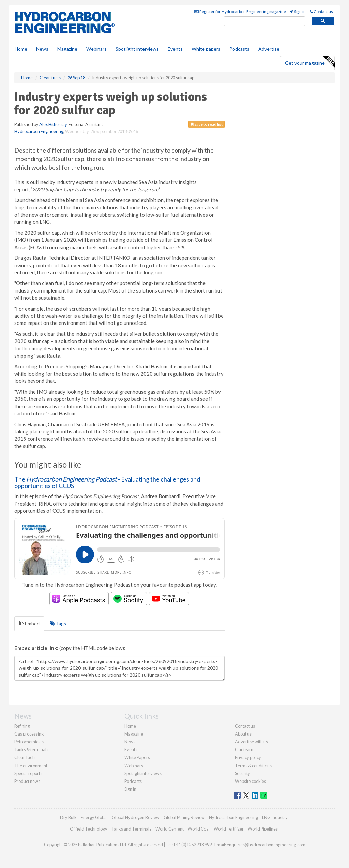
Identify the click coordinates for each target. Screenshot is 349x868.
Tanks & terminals (31, 749)
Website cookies (251, 781)
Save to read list (207, 124)
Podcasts (239, 49)
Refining (22, 726)
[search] (264, 21)
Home (21, 49)
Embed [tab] (29, 623)
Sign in (298, 11)
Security (242, 773)
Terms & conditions (253, 766)
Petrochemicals (29, 742)
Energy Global (94, 817)
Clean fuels (25, 757)
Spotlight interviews (137, 49)
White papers (206, 49)
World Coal (199, 829)
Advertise (269, 49)
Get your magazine (310, 62)
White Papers (137, 757)
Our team (244, 749)
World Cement (170, 829)
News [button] (42, 49)
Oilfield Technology (89, 829)
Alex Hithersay (53, 124)
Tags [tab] (58, 623)
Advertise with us (251, 742)
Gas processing (29, 734)
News (130, 742)
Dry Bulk (68, 817)
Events (175, 49)
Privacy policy (248, 757)
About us (243, 734)
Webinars (96, 49)
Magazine (67, 49)
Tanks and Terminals (131, 829)
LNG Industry (275, 817)
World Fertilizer (229, 829)
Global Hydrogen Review (136, 817)
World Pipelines (263, 829)
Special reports (28, 773)
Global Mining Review (184, 817)
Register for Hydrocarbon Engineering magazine (240, 11)
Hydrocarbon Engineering (39, 131)
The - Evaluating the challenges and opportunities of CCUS (107, 483)
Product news (27, 781)
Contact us (321, 11)
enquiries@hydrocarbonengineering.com (266, 845)
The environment (31, 766)
